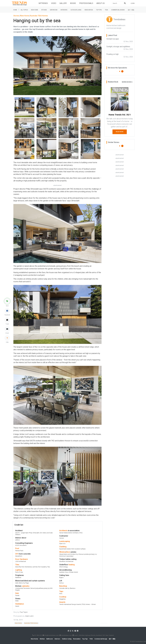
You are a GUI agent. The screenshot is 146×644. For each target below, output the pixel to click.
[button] (7, 301)
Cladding (63, 547)
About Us (101, 3)
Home (15, 10)
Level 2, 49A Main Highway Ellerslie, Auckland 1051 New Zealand (93, 635)
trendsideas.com (66, 635)
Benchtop (63, 586)
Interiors (64, 10)
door (68, 552)
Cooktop (63, 597)
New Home (35, 10)
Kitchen (44, 10)
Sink (17, 593)
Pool (17, 548)
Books (73, 3)
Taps (61, 591)
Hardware (24, 559)
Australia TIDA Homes (31, 623)
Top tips (99, 10)
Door (17, 559)
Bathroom (54, 10)
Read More (120, 132)
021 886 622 (37, 635)
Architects (63, 531)
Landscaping (65, 541)
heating (72, 565)
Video (54, 3)
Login (133, 3)
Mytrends (43, 3)
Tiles (17, 565)
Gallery (63, 3)
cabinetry (26, 586)
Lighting (19, 570)
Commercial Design (118, 10)
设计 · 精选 (131, 10)
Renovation (89, 10)
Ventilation (20, 604)
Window (62, 552)
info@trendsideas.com (51, 635)
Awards (62, 602)
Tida (106, 10)
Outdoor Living (76, 10)
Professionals (86, 3)
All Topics (24, 10)
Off (17, 554)
